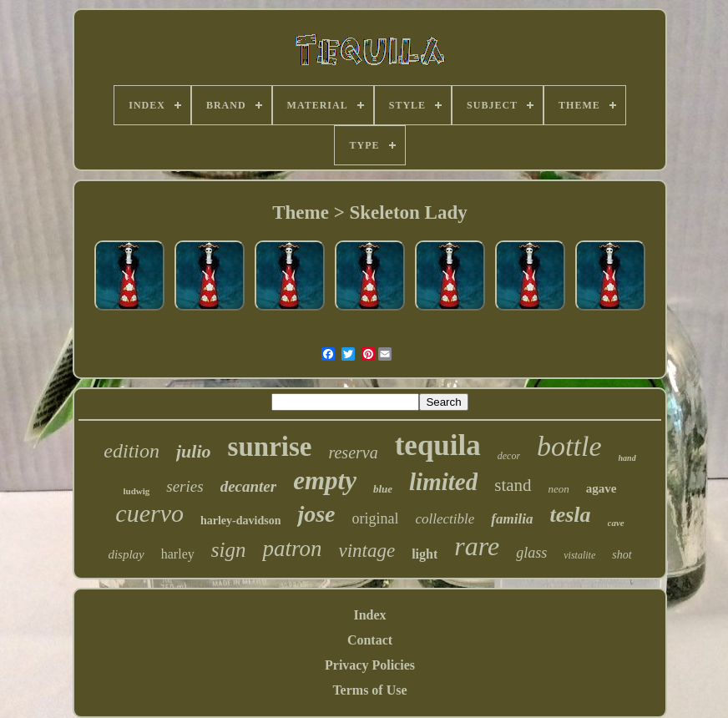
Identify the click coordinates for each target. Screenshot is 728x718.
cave (616, 523)
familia (512, 519)
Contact (370, 640)
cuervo (149, 513)
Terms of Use (369, 690)
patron (292, 549)
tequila (438, 445)
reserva (353, 453)
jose (316, 514)
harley (178, 554)
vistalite (579, 555)
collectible (445, 519)
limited (443, 482)
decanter (249, 486)
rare (477, 546)
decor (509, 456)
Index (369, 615)
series (185, 486)
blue (383, 489)
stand (513, 485)
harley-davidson (240, 521)
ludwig (137, 491)
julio (194, 451)
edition (131, 451)
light (425, 554)
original (376, 518)
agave (602, 488)
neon (559, 489)
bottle (569, 446)
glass (531, 553)
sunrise (270, 447)
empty (325, 480)
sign (229, 550)
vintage (367, 551)
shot (622, 555)
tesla (570, 515)
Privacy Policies (370, 665)
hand (627, 458)
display (126, 554)
